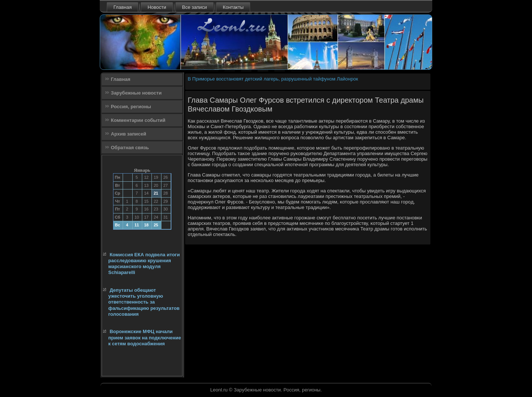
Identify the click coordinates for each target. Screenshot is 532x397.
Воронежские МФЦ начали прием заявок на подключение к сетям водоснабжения (145, 338)
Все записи (195, 7)
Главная (122, 7)
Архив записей (129, 134)
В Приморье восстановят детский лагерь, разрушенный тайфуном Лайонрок (273, 79)
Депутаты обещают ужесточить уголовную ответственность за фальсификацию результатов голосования (144, 302)
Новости (157, 7)
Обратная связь (130, 148)
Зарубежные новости (136, 93)
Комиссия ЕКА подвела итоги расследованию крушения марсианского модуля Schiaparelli (144, 264)
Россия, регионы (131, 107)
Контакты (233, 7)
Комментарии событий (138, 120)
